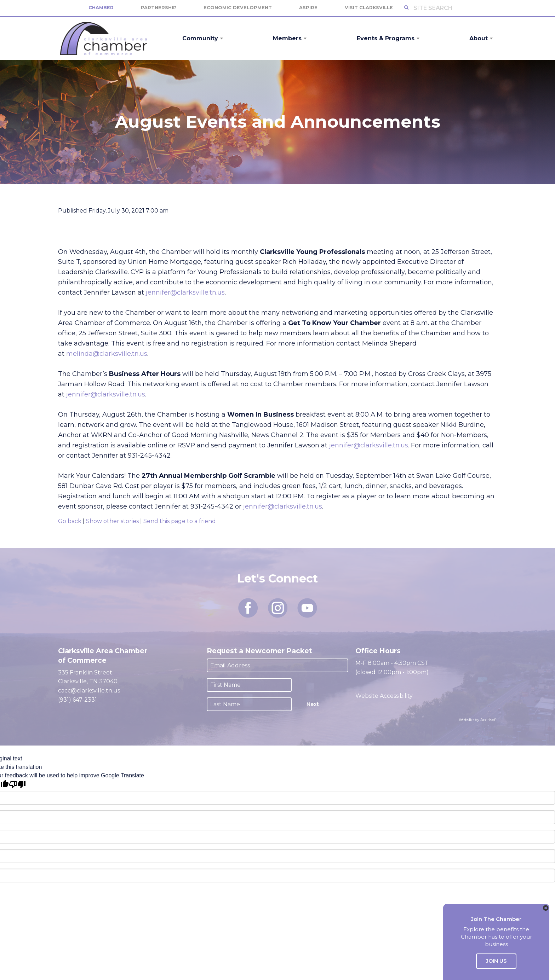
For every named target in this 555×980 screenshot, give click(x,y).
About (479, 38)
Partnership (159, 8)
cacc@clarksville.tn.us (89, 691)
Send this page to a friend (180, 521)
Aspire (308, 8)
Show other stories (112, 521)
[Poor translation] (17, 785)
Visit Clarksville (369, 8)
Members (287, 38)
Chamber (101, 8)
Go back (70, 521)
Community (200, 38)
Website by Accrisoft (478, 720)
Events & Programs (386, 38)
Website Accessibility (385, 696)
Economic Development (238, 8)
